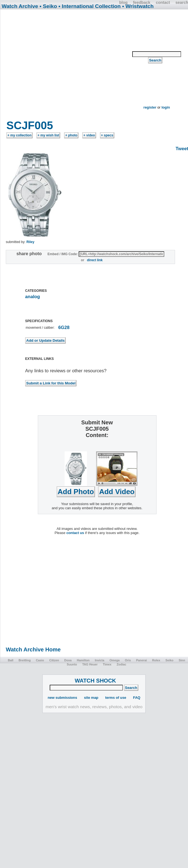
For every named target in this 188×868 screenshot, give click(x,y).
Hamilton (83, 660)
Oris (128, 660)
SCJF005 (30, 125)
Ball (10, 660)
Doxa (68, 660)
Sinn (182, 660)
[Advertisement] (66, 66)
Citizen (54, 660)
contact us (75, 533)
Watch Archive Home (33, 649)
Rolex (156, 660)
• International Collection (90, 6)
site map (91, 698)
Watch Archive (20, 6)
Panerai (141, 660)
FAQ (137, 698)
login (166, 107)
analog (33, 297)
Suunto (72, 664)
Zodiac (122, 664)
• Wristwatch (138, 6)
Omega (115, 660)
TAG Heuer (90, 664)
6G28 (64, 327)
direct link (95, 260)
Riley (31, 242)
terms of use (116, 698)
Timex (107, 664)
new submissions (63, 698)
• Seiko (48, 6)
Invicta (99, 660)
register (150, 107)
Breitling (25, 660)
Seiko (169, 660)
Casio (40, 660)
